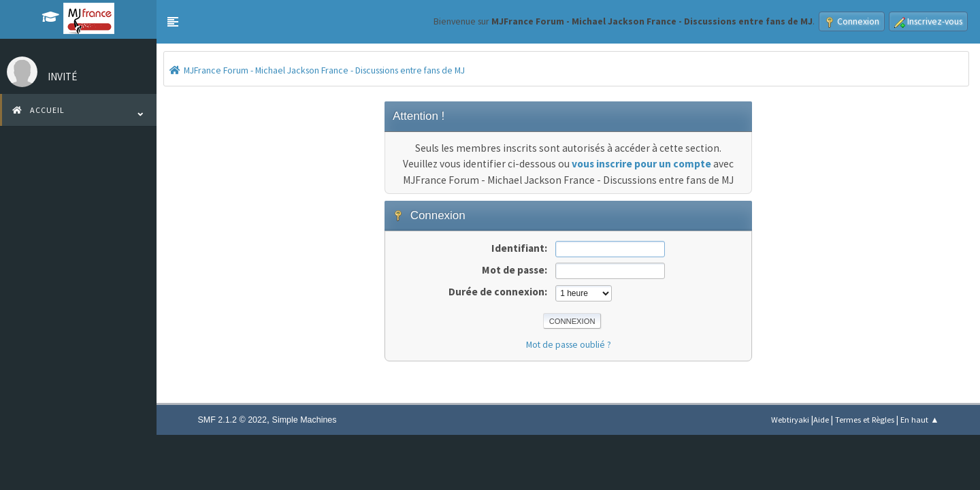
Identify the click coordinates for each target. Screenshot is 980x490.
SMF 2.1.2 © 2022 (232, 420)
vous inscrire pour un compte (641, 164)
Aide (821, 420)
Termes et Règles (865, 420)
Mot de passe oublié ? (569, 344)
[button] (173, 22)
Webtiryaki (790, 420)
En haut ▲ (919, 420)
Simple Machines (305, 420)
